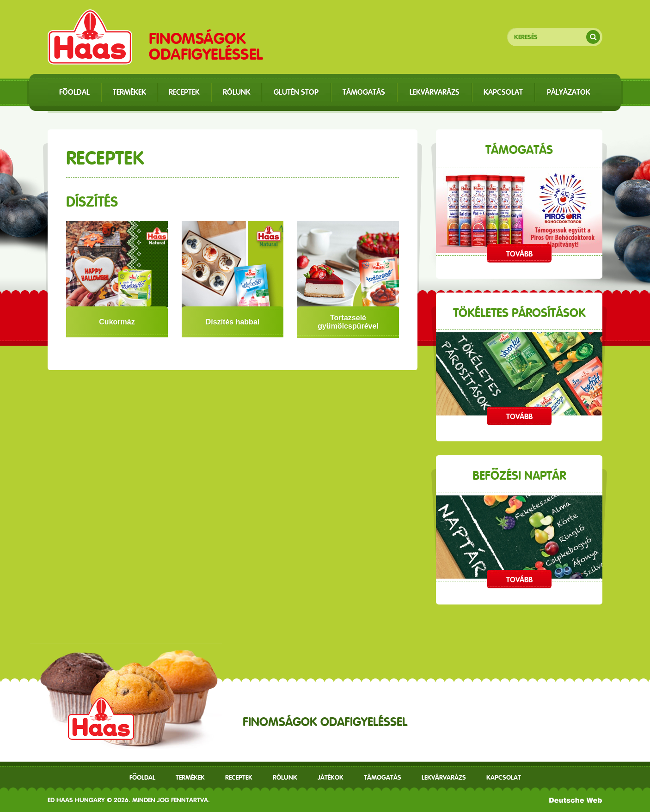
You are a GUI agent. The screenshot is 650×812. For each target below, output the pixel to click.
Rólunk (285, 777)
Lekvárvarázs (444, 777)
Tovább (519, 254)
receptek (239, 777)
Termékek (190, 777)
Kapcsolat (504, 777)
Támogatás (383, 777)
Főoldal (142, 777)
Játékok (331, 777)
